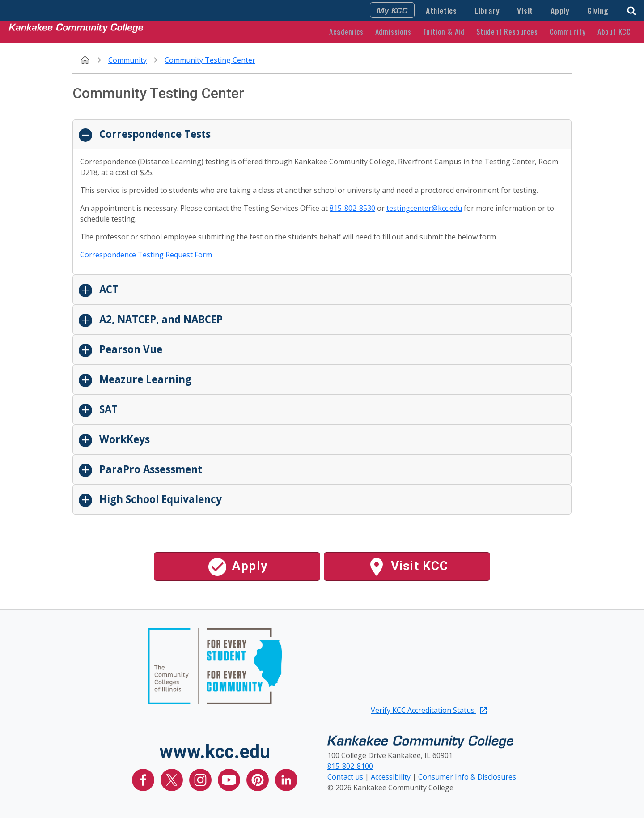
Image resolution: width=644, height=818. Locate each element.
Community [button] (568, 32)
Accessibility (391, 777)
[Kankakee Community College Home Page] (76, 31)
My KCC (392, 10)
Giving (598, 10)
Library (487, 10)
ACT (108, 289)
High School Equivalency (159, 499)
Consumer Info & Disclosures (467, 777)
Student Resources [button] (507, 32)
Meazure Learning (144, 379)
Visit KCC (407, 567)
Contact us (345, 777)
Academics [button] (346, 32)
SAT (107, 409)
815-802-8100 (350, 766)
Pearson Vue (129, 349)
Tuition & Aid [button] (444, 32)
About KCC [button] (614, 32)
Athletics (441, 10)
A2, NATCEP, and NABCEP (160, 319)
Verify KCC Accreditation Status (429, 710)
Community (127, 60)
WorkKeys (123, 439)
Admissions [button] (393, 32)
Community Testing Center (210, 60)
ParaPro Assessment (149, 469)
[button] (631, 10)
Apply (560, 10)
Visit (525, 10)
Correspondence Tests (154, 134)
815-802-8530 (352, 208)
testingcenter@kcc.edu (424, 208)
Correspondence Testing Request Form (146, 255)
